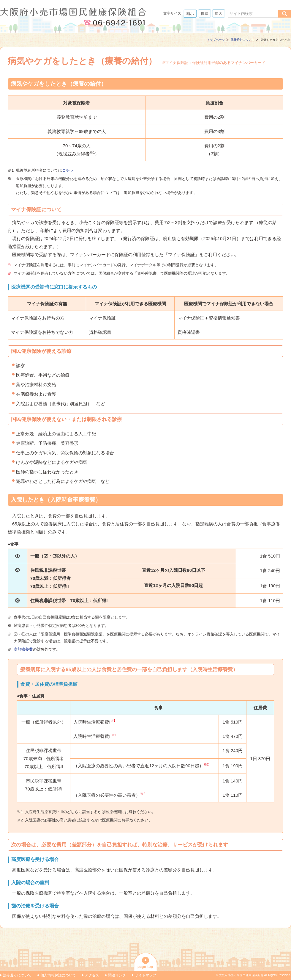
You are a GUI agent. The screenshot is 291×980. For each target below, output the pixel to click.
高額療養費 (23, 649)
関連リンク (117, 975)
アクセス (92, 975)
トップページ (216, 40)
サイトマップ (145, 975)
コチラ (68, 170)
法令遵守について (17, 975)
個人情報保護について (58, 975)
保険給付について (243, 40)
